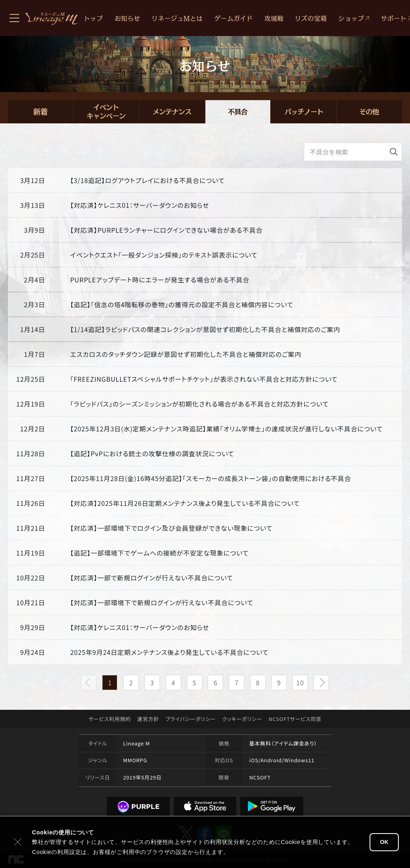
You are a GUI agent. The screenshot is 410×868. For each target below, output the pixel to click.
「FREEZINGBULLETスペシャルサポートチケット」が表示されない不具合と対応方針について (204, 379)
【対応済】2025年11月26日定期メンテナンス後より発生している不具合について (185, 503)
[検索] (394, 152)
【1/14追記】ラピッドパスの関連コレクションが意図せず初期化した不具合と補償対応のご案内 (205, 329)
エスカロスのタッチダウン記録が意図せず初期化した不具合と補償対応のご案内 (186, 354)
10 (300, 683)
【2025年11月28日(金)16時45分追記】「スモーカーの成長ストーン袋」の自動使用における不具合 (211, 478)
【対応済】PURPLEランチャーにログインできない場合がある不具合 (166, 230)
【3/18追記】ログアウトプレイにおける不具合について (147, 180)
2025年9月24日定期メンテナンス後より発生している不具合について (169, 652)
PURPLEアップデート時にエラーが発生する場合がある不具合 (160, 280)
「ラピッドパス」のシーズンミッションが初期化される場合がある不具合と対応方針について (199, 404)
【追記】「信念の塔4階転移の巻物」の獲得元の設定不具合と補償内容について (182, 304)
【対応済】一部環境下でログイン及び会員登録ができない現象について (171, 528)
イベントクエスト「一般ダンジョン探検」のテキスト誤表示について (164, 255)
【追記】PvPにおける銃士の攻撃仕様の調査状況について (152, 453)
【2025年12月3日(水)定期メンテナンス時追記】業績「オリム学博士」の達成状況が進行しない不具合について (226, 429)
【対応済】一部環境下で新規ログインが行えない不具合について (162, 602)
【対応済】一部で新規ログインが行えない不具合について (152, 578)
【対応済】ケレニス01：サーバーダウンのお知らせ (140, 205)
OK (384, 842)
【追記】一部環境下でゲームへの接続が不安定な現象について (159, 553)
